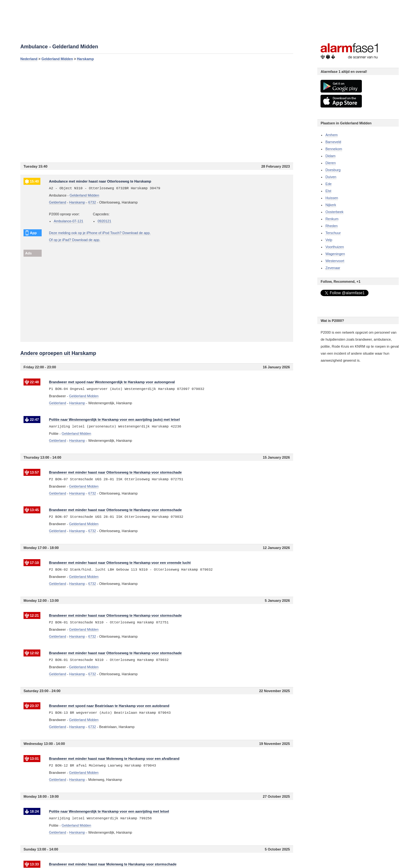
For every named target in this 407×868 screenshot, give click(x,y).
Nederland (29, 59)
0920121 (104, 221)
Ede (328, 184)
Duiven (331, 177)
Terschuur (333, 233)
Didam (330, 156)
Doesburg (333, 170)
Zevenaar (333, 268)
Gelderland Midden (57, 59)
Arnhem (331, 135)
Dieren (330, 163)
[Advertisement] (157, 112)
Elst (328, 191)
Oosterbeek (334, 212)
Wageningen (335, 254)
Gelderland (58, 202)
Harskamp (85, 59)
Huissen (332, 198)
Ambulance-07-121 (69, 221)
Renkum (332, 219)
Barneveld (333, 142)
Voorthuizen (335, 247)
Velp (329, 240)
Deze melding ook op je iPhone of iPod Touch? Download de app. (100, 233)
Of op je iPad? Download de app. (75, 240)
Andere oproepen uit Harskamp (58, 353)
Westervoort (335, 261)
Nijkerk (331, 205)
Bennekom (334, 149)
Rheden (331, 226)
